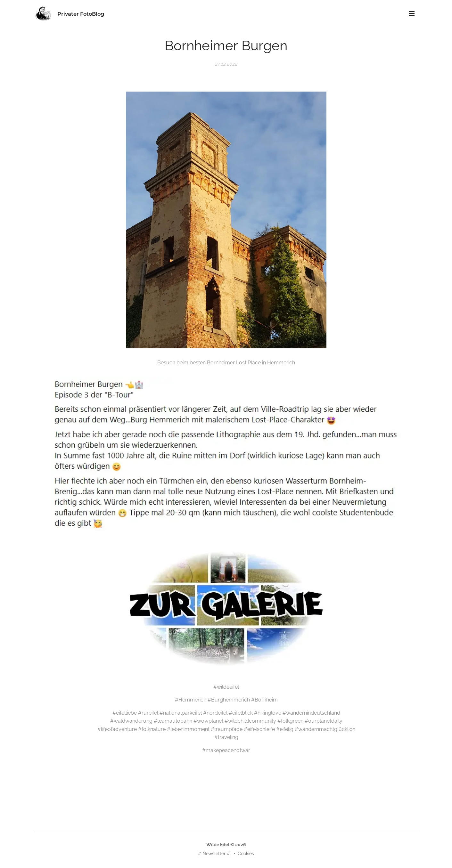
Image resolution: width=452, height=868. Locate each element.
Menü (412, 13)
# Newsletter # (214, 854)
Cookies (246, 854)
